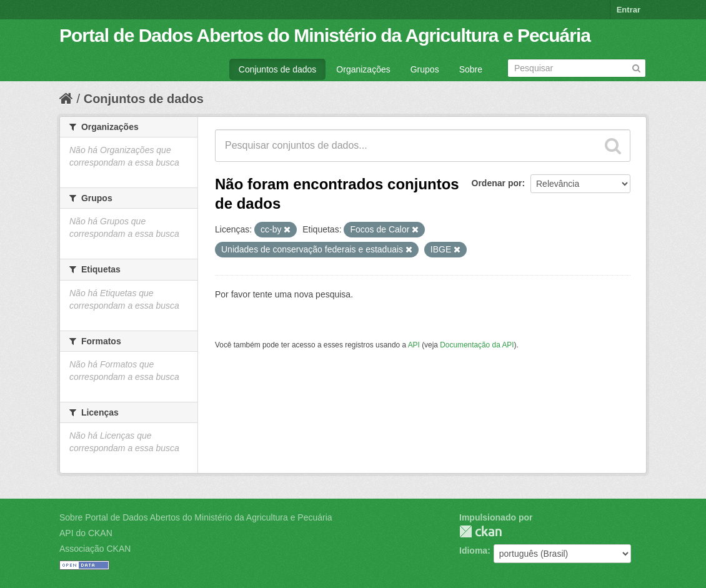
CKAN (480, 531)
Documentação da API (477, 345)
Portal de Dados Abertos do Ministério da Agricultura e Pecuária (325, 35)
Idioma (473, 551)
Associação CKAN (95, 549)
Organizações (363, 69)
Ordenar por (497, 183)
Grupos (425, 69)
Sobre (471, 69)
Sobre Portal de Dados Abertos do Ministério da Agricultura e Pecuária (196, 517)
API (414, 345)
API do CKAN (86, 533)
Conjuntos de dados (278, 69)
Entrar (629, 10)
